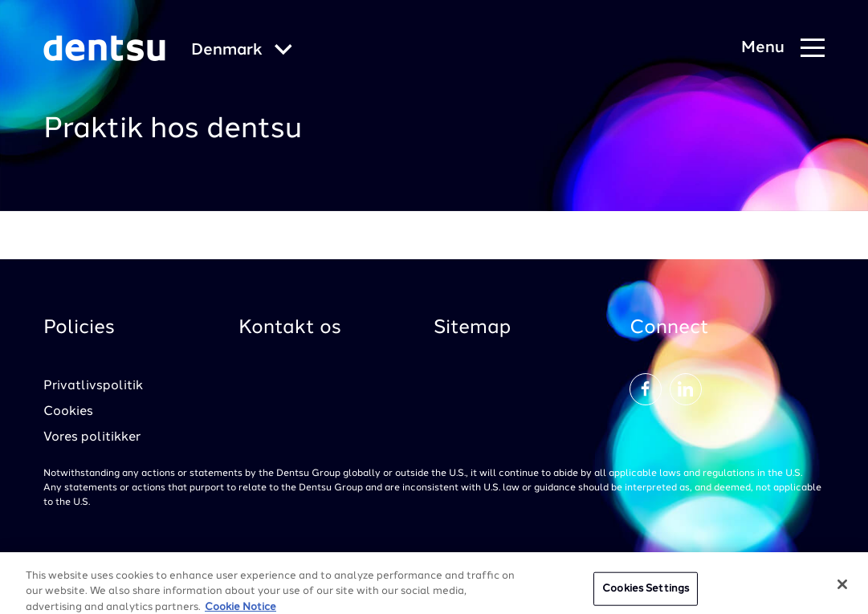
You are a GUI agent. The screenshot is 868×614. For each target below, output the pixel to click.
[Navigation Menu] (783, 49)
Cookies (68, 412)
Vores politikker (92, 437)
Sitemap (472, 328)
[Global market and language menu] (242, 51)
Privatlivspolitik (93, 386)
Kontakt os (290, 328)
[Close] (842, 591)
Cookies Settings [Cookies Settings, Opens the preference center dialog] (646, 595)
